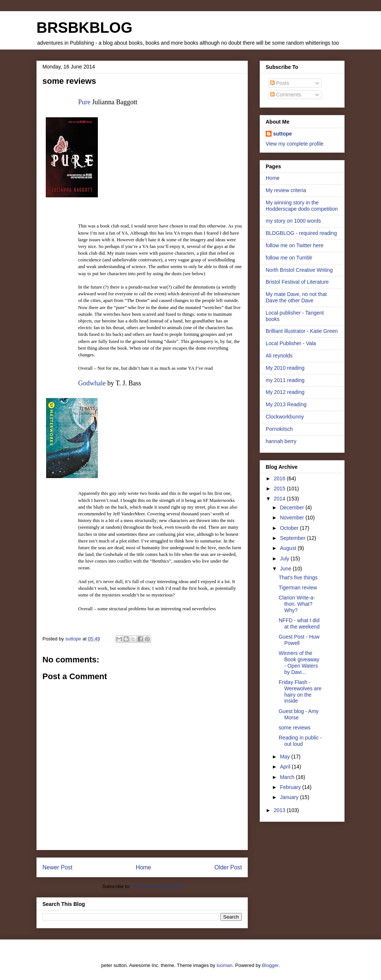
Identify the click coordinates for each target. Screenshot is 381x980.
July (285, 559)
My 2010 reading (285, 368)
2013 (280, 810)
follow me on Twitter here (294, 245)
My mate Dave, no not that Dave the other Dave (296, 297)
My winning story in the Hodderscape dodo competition (302, 206)
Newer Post (57, 867)
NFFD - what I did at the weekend (299, 623)
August (289, 548)
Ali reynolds (279, 356)
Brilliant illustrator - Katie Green (302, 331)
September (293, 538)
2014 (280, 499)
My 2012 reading (285, 392)
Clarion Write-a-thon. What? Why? (297, 604)
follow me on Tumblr (289, 258)
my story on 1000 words (293, 221)
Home (144, 867)
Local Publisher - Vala (291, 343)
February (291, 787)
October (290, 528)
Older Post (228, 867)
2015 (280, 489)
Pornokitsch (279, 429)
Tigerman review (298, 588)
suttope (283, 134)
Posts (280, 83)
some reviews (295, 728)
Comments (286, 95)
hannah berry (281, 441)
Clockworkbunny (285, 417)
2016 (280, 478)
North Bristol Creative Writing (299, 270)
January (290, 797)
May (285, 757)
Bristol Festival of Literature (297, 282)
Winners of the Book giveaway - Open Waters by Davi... (299, 662)
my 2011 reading (285, 380)
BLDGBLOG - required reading (301, 233)
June (286, 569)
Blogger (270, 965)
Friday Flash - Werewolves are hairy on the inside (300, 691)
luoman (225, 965)
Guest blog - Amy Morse (299, 714)
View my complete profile (294, 144)
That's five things (298, 577)
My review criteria (286, 190)
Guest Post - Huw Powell (299, 640)
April (286, 767)
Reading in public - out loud (300, 741)
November (292, 518)
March (288, 777)
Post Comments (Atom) (157, 886)
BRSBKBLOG (84, 28)
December (292, 507)
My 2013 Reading (286, 404)
